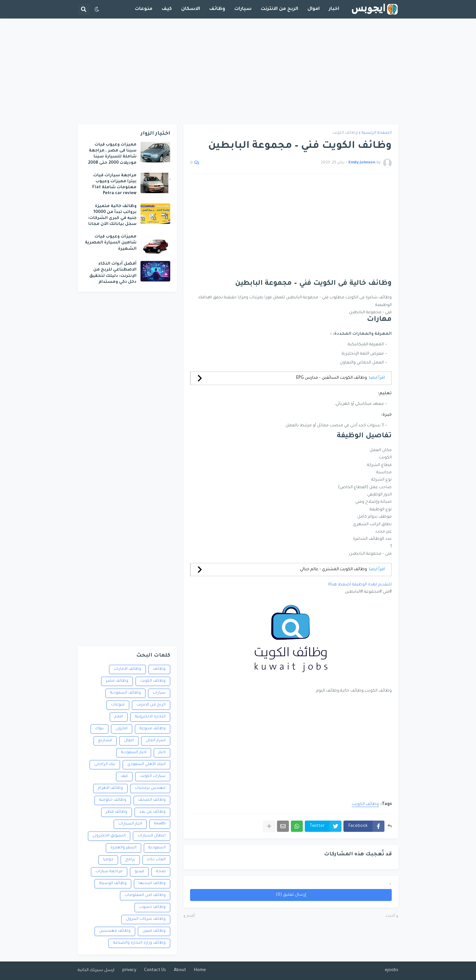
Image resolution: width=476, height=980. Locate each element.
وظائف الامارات (127, 669)
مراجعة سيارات (109, 872)
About (180, 970)
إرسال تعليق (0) (291, 895)
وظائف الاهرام (110, 788)
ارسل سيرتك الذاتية (96, 970)
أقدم (191, 916)
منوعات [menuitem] (144, 9)
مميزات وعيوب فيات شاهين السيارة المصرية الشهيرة (111, 243)
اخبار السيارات (130, 824)
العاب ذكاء (156, 860)
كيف (124, 776)
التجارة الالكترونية (150, 717)
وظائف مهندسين (115, 931)
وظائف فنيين (154, 931)
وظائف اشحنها (152, 884)
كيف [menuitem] (167, 9)
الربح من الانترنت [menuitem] (279, 9)
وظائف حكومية (113, 800)
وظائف (159, 669)
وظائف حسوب (152, 907)
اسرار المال (156, 741)
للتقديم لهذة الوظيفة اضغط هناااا (360, 585)
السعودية (157, 848)
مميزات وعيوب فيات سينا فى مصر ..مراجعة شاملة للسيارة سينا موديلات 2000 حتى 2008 (112, 154)
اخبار (162, 753)
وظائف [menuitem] (217, 9)
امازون (122, 729)
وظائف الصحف (152, 800)
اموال (129, 741)
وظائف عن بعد (152, 812)
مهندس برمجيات (150, 788)
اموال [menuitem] (314, 9)
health (160, 824)
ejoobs (392, 970)
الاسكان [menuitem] (191, 9)
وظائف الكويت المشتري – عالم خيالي (333, 570)
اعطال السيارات (152, 836)
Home (200, 970)
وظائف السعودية (125, 693)
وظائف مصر (117, 681)
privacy (129, 970)
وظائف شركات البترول (146, 919)
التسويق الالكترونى (109, 836)
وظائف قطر (117, 812)
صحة (161, 872)
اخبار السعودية (134, 753)
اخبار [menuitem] (334, 9)
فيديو (139, 872)
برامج (130, 860)
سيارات (159, 693)
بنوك (99, 729)
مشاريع (105, 741)
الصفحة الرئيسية (377, 133)
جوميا (108, 860)
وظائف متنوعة (153, 729)
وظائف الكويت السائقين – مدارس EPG (332, 378)
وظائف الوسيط (113, 884)
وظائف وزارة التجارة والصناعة (139, 943)
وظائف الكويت (345, 133)
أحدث (390, 916)
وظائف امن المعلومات (145, 895)
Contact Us (155, 970)
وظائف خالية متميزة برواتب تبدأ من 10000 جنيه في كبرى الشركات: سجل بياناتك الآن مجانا (112, 215)
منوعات (118, 705)
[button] (97, 9)
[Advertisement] (238, 71)
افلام (119, 717)
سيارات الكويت (153, 776)
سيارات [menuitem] (243, 9)
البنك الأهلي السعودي (146, 765)
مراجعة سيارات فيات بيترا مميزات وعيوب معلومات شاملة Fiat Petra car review (114, 185)
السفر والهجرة (123, 848)
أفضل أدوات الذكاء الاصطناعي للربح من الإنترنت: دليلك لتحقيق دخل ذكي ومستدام (113, 273)
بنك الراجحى (105, 765)
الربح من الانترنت (151, 705)
